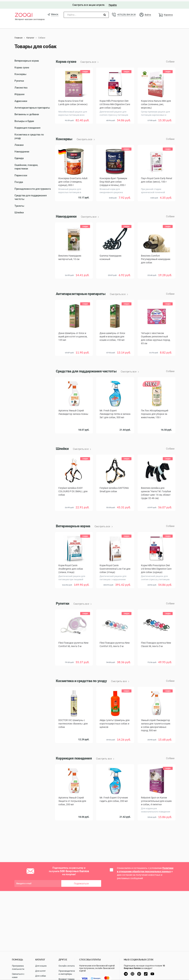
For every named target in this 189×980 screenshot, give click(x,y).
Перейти (113, 4)
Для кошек (41, 966)
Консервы (20, 73)
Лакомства (21, 86)
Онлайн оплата (67, 966)
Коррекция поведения (27, 127)
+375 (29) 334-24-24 (126, 13)
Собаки (170, 60)
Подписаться (81, 882)
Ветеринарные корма (27, 60)
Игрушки (19, 93)
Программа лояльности (18, 967)
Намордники (22, 150)
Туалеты (19, 205)
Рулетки (19, 80)
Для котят (40, 971)
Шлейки (19, 211)
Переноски (21, 174)
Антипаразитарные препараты (32, 107)
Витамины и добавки (27, 113)
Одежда (19, 157)
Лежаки (19, 144)
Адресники (21, 100)
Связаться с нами (18, 976)
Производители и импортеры (67, 973)
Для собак (41, 976)
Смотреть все (89, 61)
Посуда (19, 181)
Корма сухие (22, 66)
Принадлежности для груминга (33, 187)
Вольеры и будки (24, 120)
